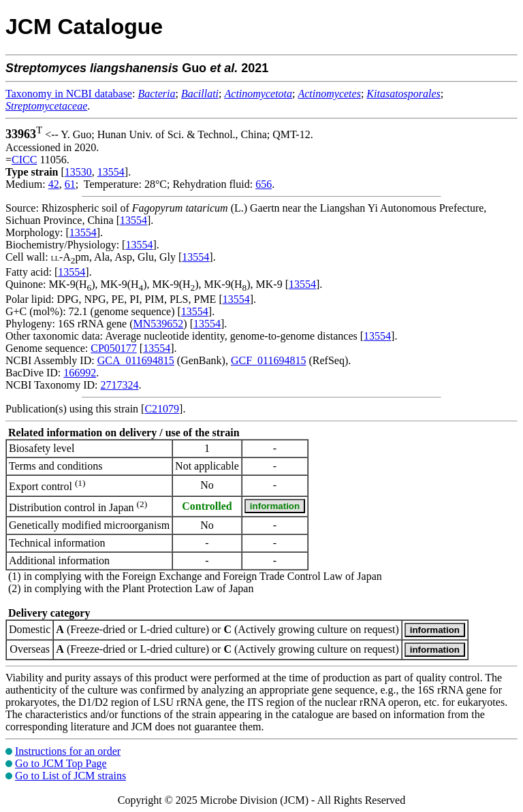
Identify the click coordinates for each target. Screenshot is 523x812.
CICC (24, 160)
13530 (78, 172)
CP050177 (114, 348)
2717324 (119, 385)
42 (54, 184)
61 (70, 184)
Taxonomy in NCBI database (69, 94)
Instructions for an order (68, 751)
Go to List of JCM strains (70, 776)
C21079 (162, 409)
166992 (80, 373)
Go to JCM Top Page (61, 763)
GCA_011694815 (136, 360)
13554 (111, 172)
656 (264, 184)
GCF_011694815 (269, 360)
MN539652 (159, 324)
